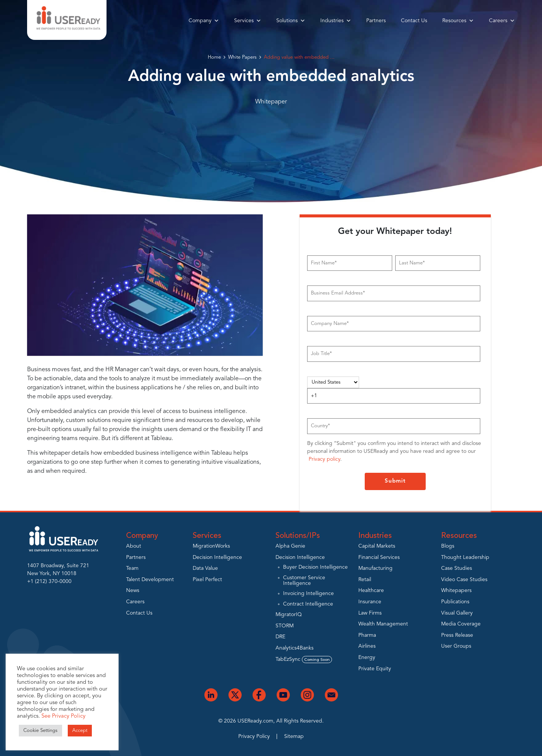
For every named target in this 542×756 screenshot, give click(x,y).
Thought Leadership (465, 557)
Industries (336, 21)
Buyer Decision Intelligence (315, 567)
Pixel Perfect (207, 580)
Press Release (457, 635)
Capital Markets (377, 546)
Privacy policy (324, 459)
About (134, 546)
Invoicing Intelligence (308, 594)
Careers (502, 21)
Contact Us (414, 21)
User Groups (456, 646)
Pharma (367, 635)
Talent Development (150, 580)
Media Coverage (461, 624)
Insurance (370, 602)
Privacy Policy (254, 736)
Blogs (448, 546)
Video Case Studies (464, 580)
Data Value (205, 568)
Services (248, 21)
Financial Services (379, 557)
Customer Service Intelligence (304, 581)
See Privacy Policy (63, 716)
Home (214, 57)
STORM (285, 626)
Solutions (291, 21)
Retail (365, 580)
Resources (458, 21)
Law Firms (370, 613)
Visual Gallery (457, 613)
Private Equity (375, 669)
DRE (280, 637)
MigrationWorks (211, 546)
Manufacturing (375, 568)
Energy (367, 657)
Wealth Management (383, 624)
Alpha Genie (290, 546)
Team (132, 568)
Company (204, 21)
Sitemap (294, 736)
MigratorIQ (289, 615)
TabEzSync (304, 659)
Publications (455, 602)
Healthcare (371, 591)
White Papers (242, 57)
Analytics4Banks (295, 648)
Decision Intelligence (217, 557)
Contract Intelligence (308, 604)
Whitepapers (456, 591)
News (133, 591)
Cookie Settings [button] (40, 731)
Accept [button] (80, 731)
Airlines (367, 646)
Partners (376, 21)
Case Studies (457, 568)
